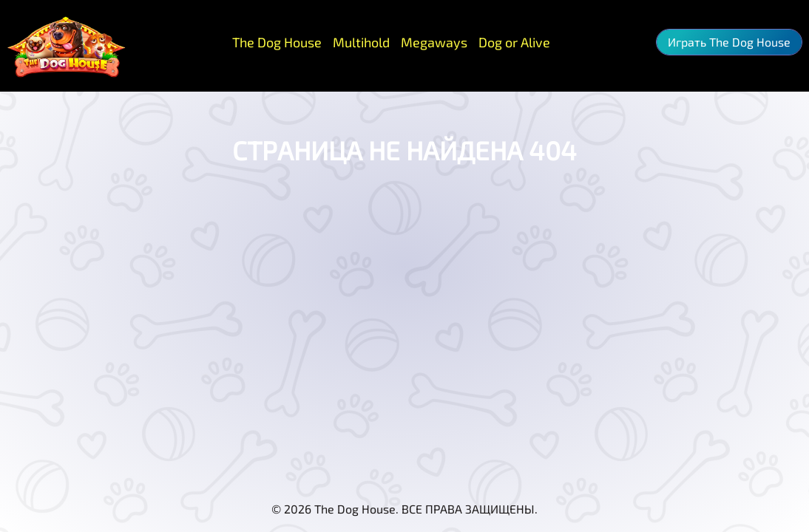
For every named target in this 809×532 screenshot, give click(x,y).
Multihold (361, 42)
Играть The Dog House (729, 42)
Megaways (434, 42)
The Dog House (277, 42)
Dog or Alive (514, 42)
